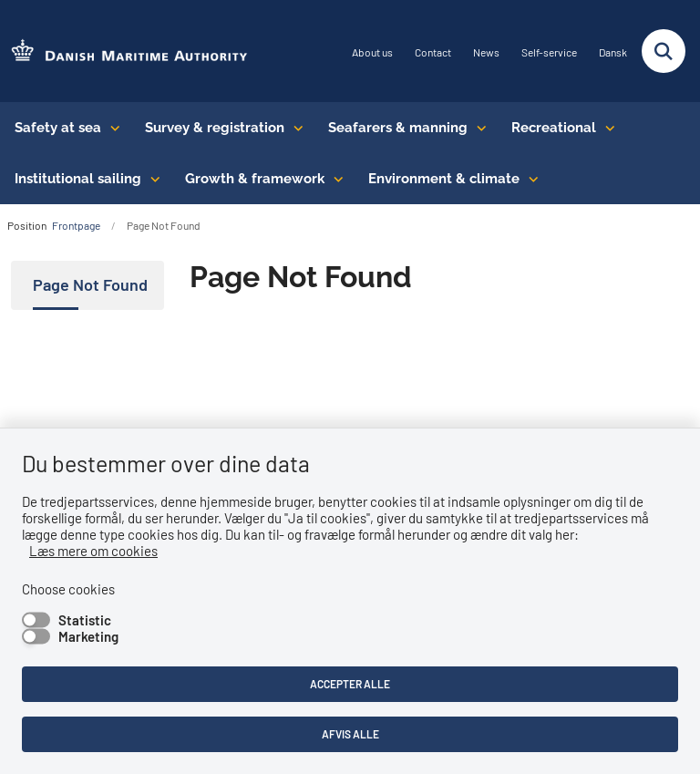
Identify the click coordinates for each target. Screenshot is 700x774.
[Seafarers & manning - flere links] (477, 128)
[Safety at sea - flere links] (111, 128)
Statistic (85, 620)
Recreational (554, 128)
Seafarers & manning (398, 128)
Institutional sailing (78, 179)
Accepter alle (350, 684)
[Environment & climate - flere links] (529, 179)
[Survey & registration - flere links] (294, 128)
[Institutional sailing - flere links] (151, 179)
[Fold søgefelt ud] (664, 51)
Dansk (613, 52)
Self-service (549, 52)
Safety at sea (58, 128)
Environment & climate (444, 179)
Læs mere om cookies (93, 551)
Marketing (88, 636)
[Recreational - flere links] (606, 128)
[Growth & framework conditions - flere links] (334, 179)
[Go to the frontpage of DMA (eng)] (124, 52)
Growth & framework (255, 179)
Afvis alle (350, 734)
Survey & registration (215, 128)
